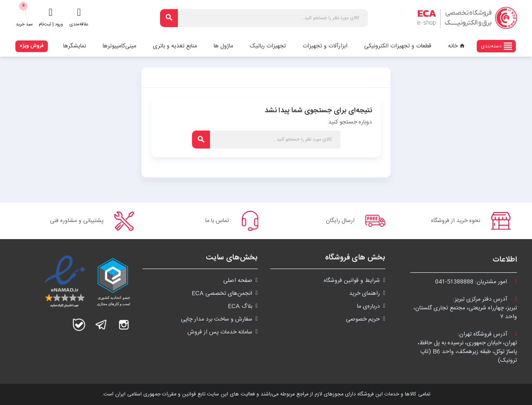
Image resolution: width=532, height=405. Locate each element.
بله (79, 325)
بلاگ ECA (240, 306)
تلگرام (101, 325)
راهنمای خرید (365, 294)
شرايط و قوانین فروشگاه (352, 281)
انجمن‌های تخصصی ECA (222, 294)
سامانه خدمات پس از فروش (220, 332)
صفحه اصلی (238, 281)
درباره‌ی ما (368, 306)
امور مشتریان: (476, 282)
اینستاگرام (124, 325)
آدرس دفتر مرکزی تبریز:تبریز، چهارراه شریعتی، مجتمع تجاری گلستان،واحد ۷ (465, 308)
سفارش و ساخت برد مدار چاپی (217, 319)
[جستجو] (264, 18)
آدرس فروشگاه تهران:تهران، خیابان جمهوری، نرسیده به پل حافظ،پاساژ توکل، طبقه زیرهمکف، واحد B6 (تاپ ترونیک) (467, 347)
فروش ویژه (32, 46)
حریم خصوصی (363, 319)
